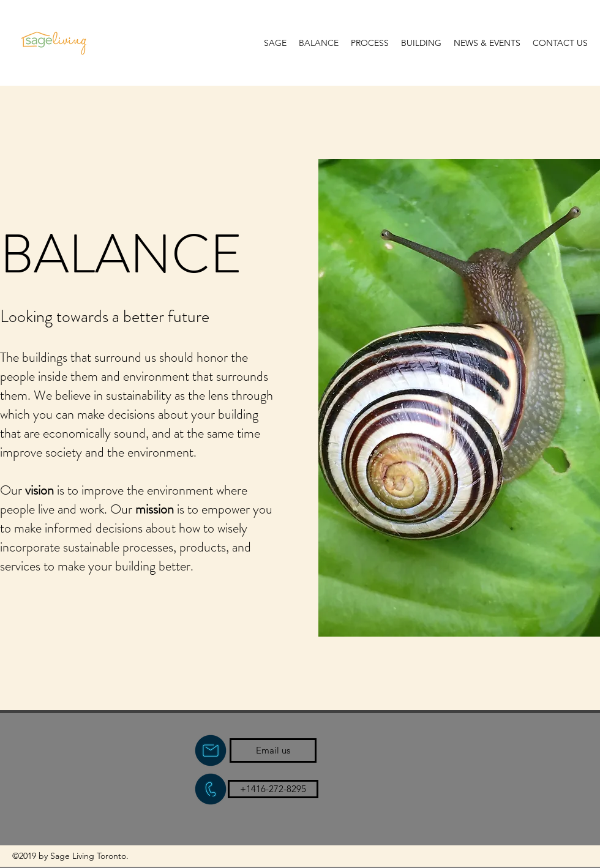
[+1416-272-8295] (273, 789)
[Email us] (273, 750)
